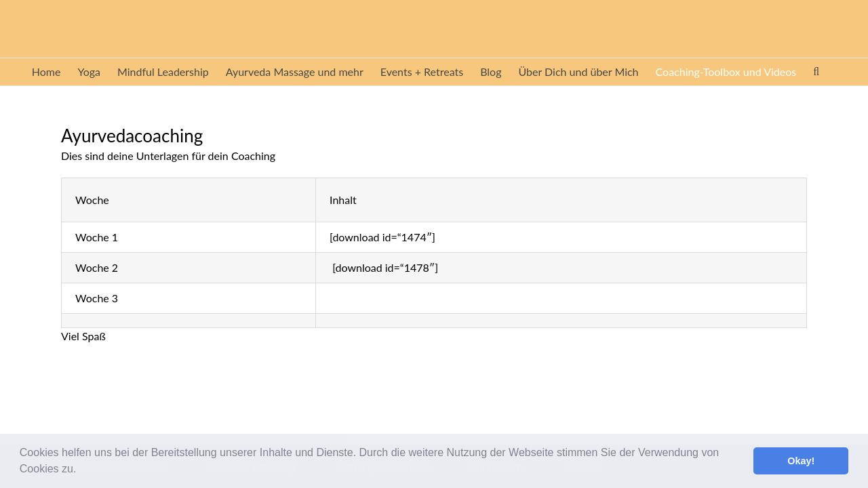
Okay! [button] (801, 461)
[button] (81, 470)
